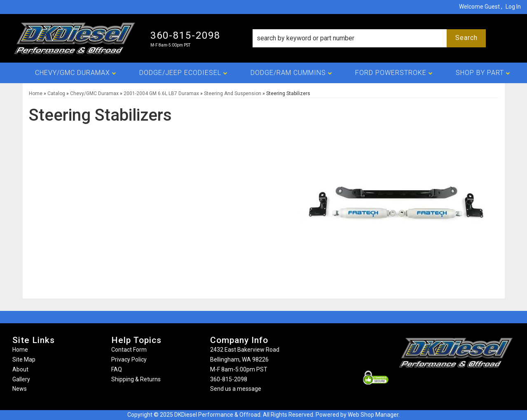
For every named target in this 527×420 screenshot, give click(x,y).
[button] (369, 38)
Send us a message (236, 389)
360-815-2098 (229, 379)
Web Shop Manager (373, 415)
